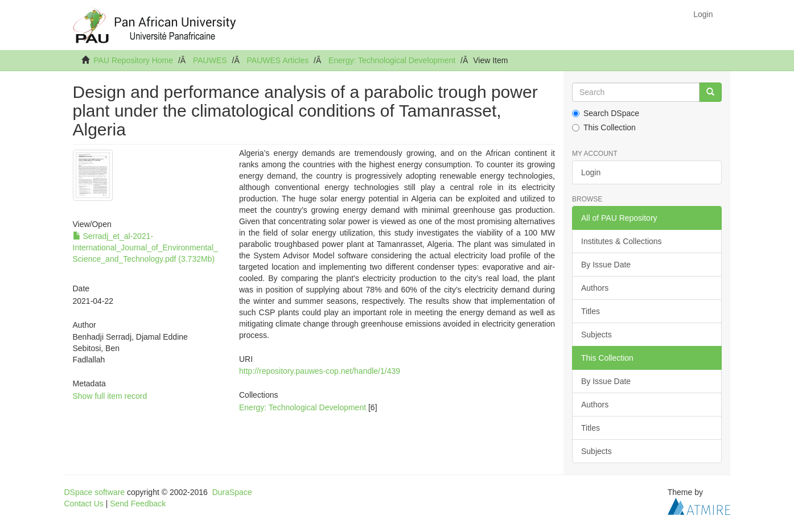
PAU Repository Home (133, 60)
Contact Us (84, 504)
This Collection (604, 127)
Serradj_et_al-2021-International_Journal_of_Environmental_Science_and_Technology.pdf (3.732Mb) (145, 248)
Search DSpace (606, 113)
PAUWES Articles (278, 60)
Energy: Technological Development (392, 60)
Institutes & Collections (622, 241)
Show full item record (110, 396)
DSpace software (95, 492)
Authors (595, 288)
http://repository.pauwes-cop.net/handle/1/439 (320, 371)
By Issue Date (606, 265)
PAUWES (210, 60)
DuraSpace (232, 492)
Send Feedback (138, 504)
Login (591, 172)
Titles (591, 311)
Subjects (596, 335)
